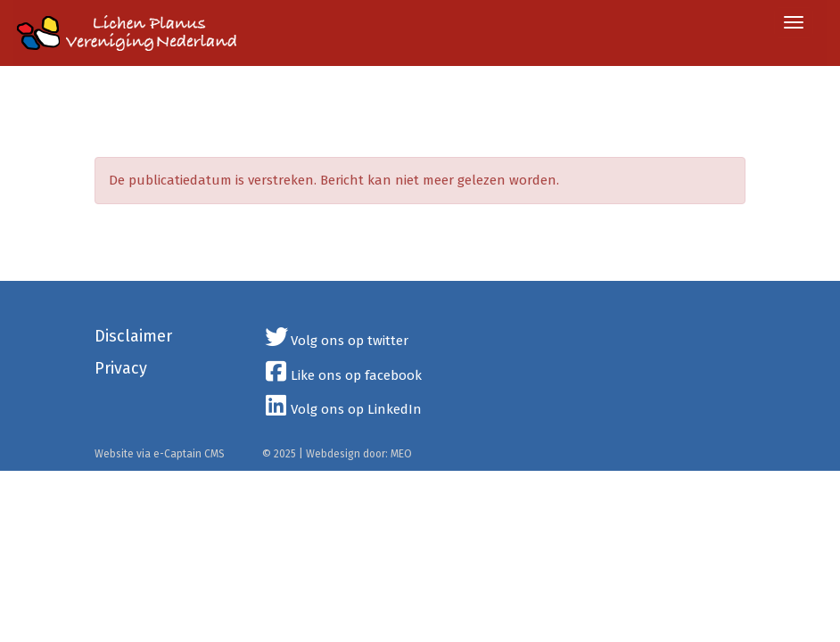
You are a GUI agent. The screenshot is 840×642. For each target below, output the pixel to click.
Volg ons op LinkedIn (342, 409)
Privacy (121, 368)
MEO (401, 454)
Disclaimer (133, 336)
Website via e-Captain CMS (160, 454)
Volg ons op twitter (336, 341)
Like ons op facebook (342, 375)
